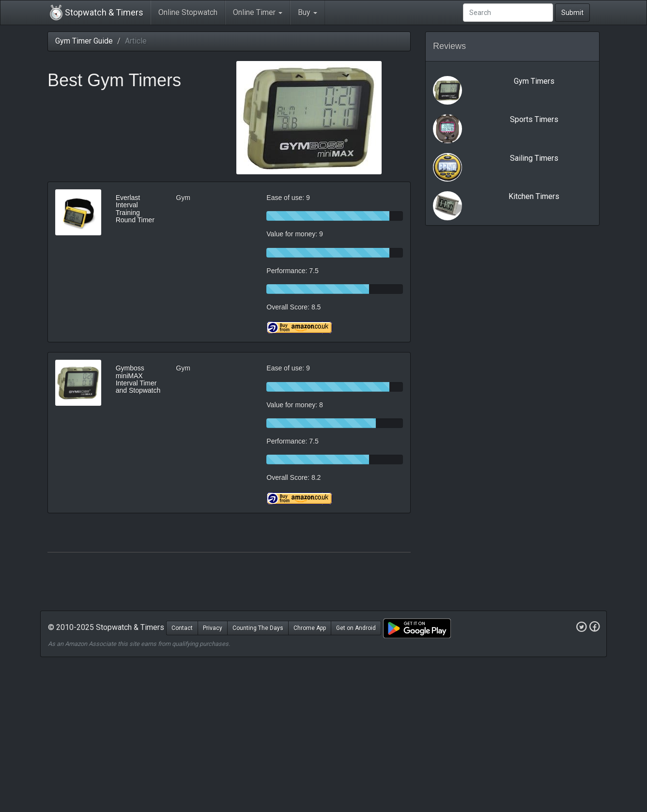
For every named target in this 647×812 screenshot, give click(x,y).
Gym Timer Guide (84, 41)
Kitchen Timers (534, 196)
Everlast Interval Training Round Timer (135, 209)
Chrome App (310, 628)
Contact (182, 628)
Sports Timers (534, 119)
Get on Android (356, 628)
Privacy (213, 628)
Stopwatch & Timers (95, 13)
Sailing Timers (534, 158)
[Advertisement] (323, 735)
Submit (572, 13)
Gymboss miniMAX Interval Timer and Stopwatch (138, 379)
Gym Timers (534, 81)
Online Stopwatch (188, 12)
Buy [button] (308, 12)
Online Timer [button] (258, 12)
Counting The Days (258, 628)
